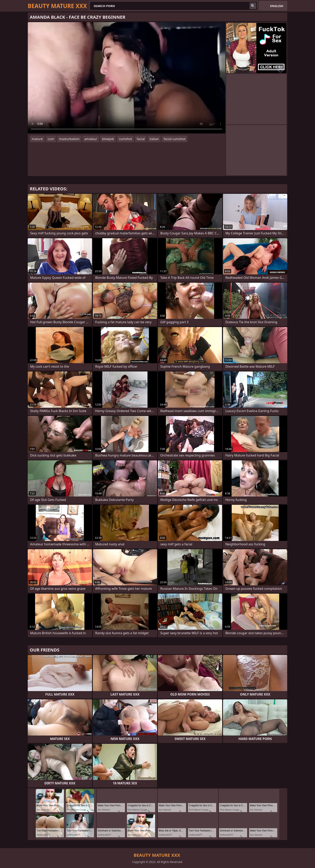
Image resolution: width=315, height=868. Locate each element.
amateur (91, 139)
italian (154, 139)
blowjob (108, 139)
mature (37, 139)
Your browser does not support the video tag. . (127, 78)
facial (141, 139)
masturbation (69, 139)
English (277, 6)
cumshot (125, 139)
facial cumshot (174, 139)
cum (51, 139)
